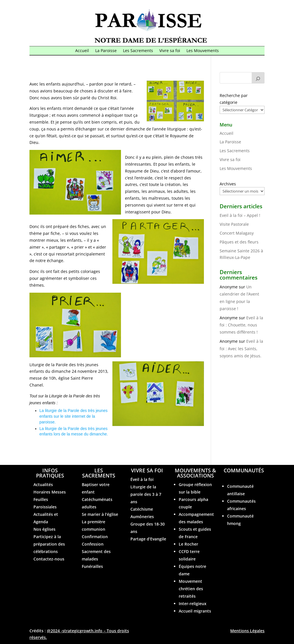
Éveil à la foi (142, 479)
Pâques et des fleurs (239, 242)
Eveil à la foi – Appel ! (240, 215)
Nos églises (44, 529)
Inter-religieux (193, 604)
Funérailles (92, 566)
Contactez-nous (49, 559)
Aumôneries (142, 517)
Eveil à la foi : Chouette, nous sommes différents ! (241, 325)
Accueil (82, 51)
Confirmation (95, 537)
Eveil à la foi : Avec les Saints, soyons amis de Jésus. (241, 348)
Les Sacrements (138, 51)
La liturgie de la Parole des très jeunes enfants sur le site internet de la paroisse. (73, 416)
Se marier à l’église (100, 514)
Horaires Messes (50, 492)
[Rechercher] (258, 78)
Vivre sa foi (170, 51)
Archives (228, 184)
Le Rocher (188, 544)
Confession (93, 544)
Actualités (43, 485)
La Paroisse (106, 51)
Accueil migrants (195, 611)
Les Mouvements (203, 51)
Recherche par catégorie (234, 99)
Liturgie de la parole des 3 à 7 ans (146, 494)
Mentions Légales (247, 631)
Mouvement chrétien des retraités (191, 589)
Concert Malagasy (237, 233)
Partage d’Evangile (148, 539)
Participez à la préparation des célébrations (49, 544)
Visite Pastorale (234, 224)
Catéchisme (142, 509)
